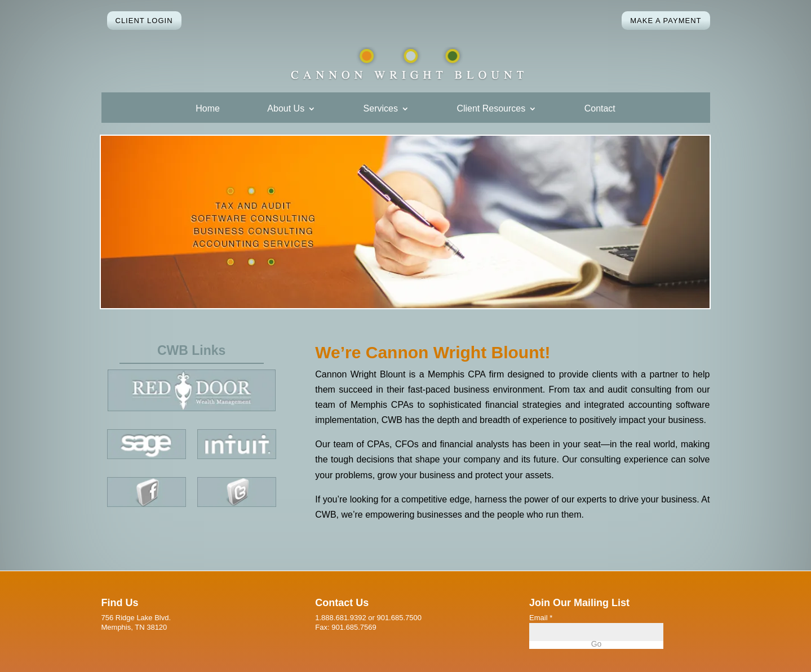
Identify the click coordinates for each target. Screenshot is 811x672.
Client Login (144, 21)
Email (541, 618)
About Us (286, 109)
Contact (600, 109)
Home (208, 109)
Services (381, 109)
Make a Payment (666, 21)
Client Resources (491, 109)
